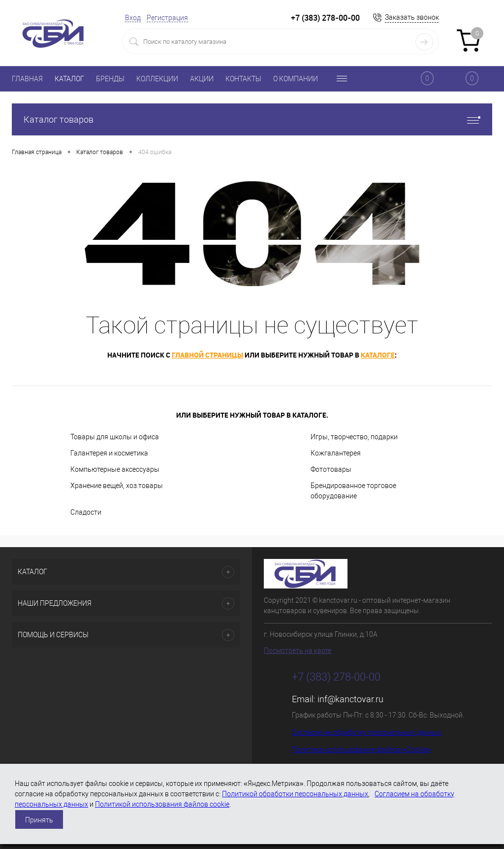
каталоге (378, 355)
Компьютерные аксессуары (115, 469)
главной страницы (207, 355)
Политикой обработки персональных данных (295, 794)
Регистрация (167, 18)
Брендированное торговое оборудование (353, 491)
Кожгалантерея (336, 453)
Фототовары (331, 469)
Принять (39, 820)
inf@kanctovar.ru (350, 699)
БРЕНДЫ (110, 79)
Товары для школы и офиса (115, 437)
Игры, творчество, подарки (354, 437)
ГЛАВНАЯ (27, 79)
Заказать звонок (412, 17)
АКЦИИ (202, 79)
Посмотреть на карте (298, 651)
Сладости (86, 512)
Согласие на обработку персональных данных (367, 732)
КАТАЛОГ (69, 79)
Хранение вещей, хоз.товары (117, 486)
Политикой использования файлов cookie (162, 804)
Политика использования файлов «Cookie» (362, 750)
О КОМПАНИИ (296, 79)
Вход (133, 18)
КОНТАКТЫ (243, 79)
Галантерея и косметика (109, 453)
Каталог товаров (252, 119)
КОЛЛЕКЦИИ (157, 79)
